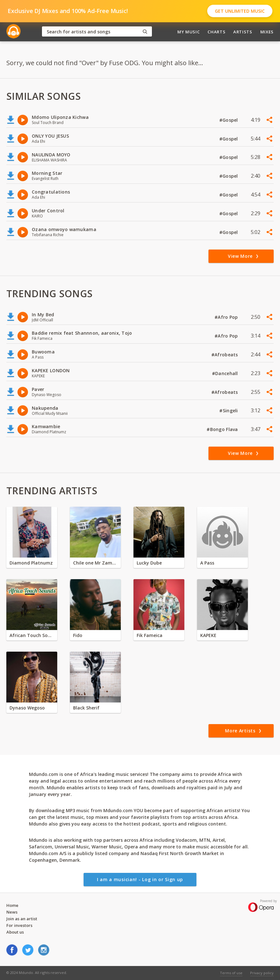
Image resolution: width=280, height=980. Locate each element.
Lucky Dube (149, 563)
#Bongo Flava (223, 429)
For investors (19, 925)
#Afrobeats (225, 355)
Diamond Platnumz (31, 563)
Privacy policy (262, 973)
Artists (243, 32)
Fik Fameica (150, 635)
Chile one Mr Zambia (95, 563)
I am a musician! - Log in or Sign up (140, 879)
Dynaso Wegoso (27, 708)
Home (12, 905)
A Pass (207, 563)
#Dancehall (226, 373)
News (12, 912)
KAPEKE (208, 635)
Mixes (267, 32)
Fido (78, 635)
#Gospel (229, 120)
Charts (216, 32)
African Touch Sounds (32, 635)
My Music (188, 32)
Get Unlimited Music (240, 11)
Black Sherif (86, 708)
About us (15, 932)
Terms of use (231, 973)
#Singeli (229, 411)
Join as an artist (22, 919)
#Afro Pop (227, 317)
